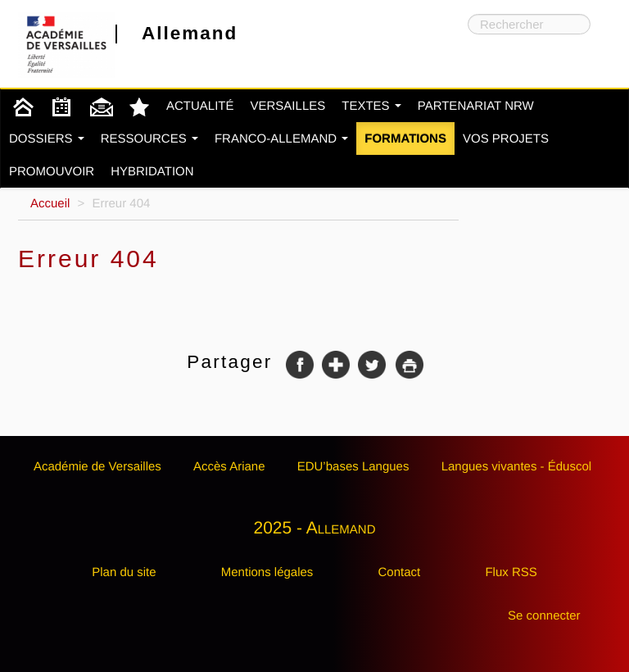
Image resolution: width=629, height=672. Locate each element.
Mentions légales (267, 572)
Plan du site (124, 572)
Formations (405, 139)
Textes (371, 106)
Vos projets (506, 139)
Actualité (200, 106)
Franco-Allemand (281, 139)
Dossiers (47, 139)
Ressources (149, 139)
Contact (400, 572)
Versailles (288, 106)
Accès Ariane (229, 467)
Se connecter (544, 616)
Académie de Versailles (97, 467)
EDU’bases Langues (353, 467)
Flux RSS (511, 572)
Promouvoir (52, 172)
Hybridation (152, 172)
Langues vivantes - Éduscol (516, 467)
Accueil (50, 204)
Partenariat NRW (476, 106)
